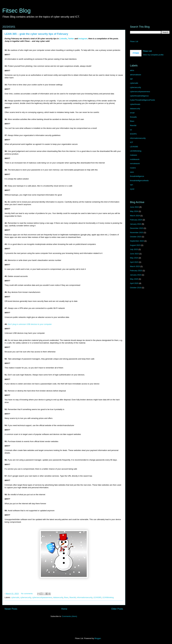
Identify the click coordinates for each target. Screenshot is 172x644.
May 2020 (134, 279)
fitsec (66, 597)
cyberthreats (135, 104)
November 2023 (137, 232)
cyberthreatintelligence (139, 96)
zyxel (132, 189)
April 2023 (134, 262)
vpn (132, 185)
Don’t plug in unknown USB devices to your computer (30, 324)
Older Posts (117, 609)
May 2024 (134, 211)
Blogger (98, 638)
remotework (135, 164)
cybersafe (15, 597)
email (132, 113)
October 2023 (136, 237)
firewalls (133, 117)
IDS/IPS (133, 134)
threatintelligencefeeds (139, 181)
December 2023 (137, 228)
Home (64, 609)
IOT (132, 142)
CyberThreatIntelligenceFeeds (142, 100)
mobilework (135, 159)
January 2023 (136, 275)
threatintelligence (137, 176)
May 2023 (134, 258)
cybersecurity (26, 597)
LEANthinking (108, 597)
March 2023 (135, 266)
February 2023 (136, 271)
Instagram (83, 39)
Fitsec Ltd (134, 41)
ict (131, 130)
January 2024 (136, 224)
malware (134, 155)
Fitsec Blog (16, 11)
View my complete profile (153, 55)
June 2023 (134, 254)
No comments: (27, 594)
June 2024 (134, 207)
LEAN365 (97, 597)
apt (131, 79)
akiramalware (136, 75)
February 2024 (136, 220)
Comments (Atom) (69, 616)
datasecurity (58, 597)
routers (133, 168)
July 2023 (134, 249)
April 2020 (134, 283)
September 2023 (137, 241)
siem (132, 172)
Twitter (71, 39)
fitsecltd (73, 597)
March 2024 (135, 216)
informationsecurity (85, 597)
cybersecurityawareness (42, 597)
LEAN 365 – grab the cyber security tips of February (36, 34)
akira (132, 70)
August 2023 (135, 245)
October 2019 (136, 288)
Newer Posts (11, 609)
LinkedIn (63, 39)
